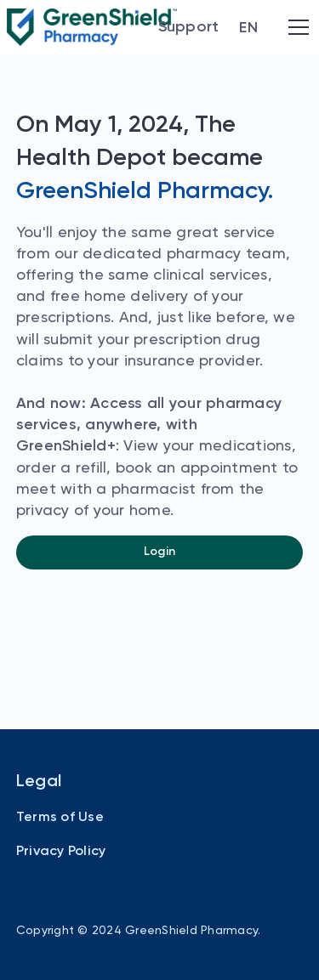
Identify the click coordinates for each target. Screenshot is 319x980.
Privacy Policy (61, 852)
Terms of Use (60, 818)
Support (189, 27)
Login (159, 552)
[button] (248, 28)
